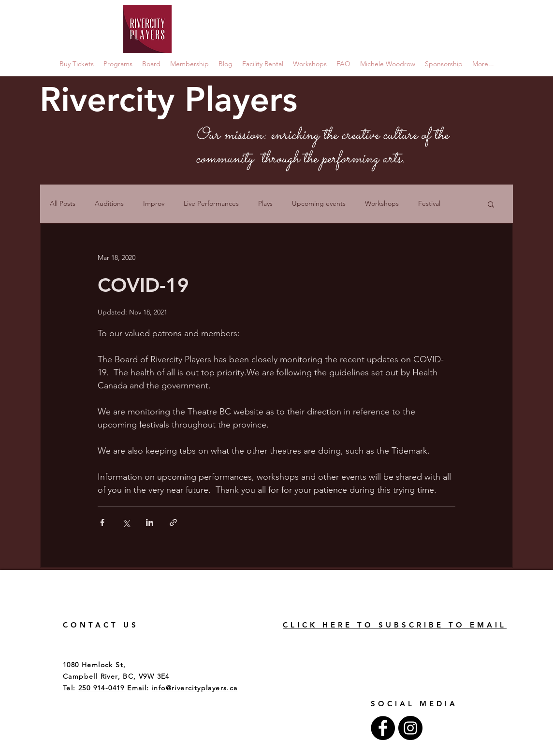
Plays (265, 203)
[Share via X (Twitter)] (126, 522)
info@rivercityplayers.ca (195, 688)
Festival (429, 203)
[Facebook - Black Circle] (383, 728)
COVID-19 (143, 285)
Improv (154, 203)
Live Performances (211, 203)
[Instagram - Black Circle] (410, 728)
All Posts (63, 203)
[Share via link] (173, 522)
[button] (491, 205)
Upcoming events (319, 203)
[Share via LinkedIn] (150, 522)
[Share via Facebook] (102, 522)
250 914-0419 (102, 688)
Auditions (109, 203)
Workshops (382, 203)
